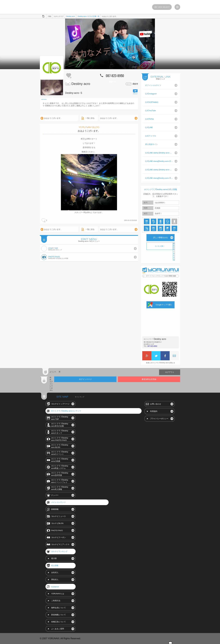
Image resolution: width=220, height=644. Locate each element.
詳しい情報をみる (161, 238)
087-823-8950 (152, 346)
